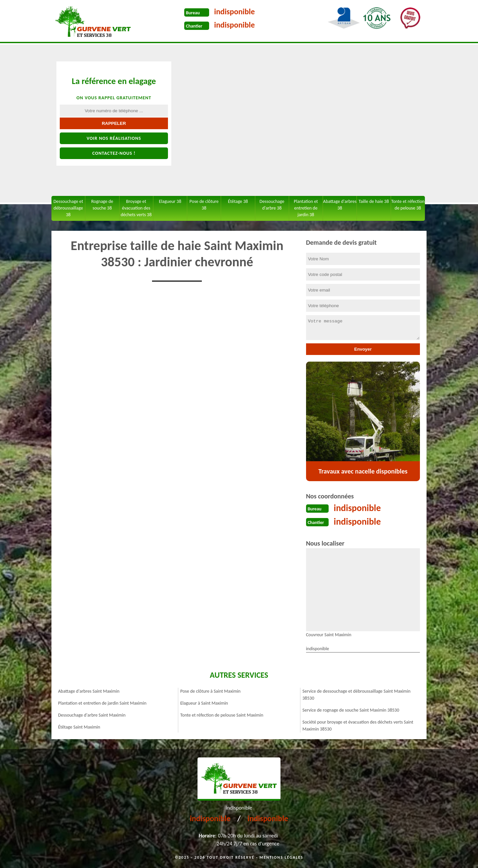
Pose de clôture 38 (204, 205)
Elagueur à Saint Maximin (204, 702)
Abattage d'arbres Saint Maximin (89, 691)
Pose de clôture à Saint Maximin (210, 691)
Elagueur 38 (170, 201)
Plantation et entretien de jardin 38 (306, 208)
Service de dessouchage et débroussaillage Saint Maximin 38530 (357, 694)
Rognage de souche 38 (102, 205)
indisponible (235, 11)
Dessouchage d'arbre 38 (272, 205)
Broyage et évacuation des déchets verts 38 (136, 208)
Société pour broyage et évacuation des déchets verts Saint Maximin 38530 (358, 725)
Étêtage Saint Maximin (79, 726)
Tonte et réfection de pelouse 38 (408, 205)
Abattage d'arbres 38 (340, 205)
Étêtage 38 (238, 201)
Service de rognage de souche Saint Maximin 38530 (351, 709)
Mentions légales (281, 857)
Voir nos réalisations (114, 138)
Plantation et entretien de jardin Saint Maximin (102, 702)
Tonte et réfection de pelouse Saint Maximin (222, 714)
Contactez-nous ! (114, 153)
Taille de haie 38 (374, 201)
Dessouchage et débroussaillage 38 (68, 208)
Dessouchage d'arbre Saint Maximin (92, 714)
